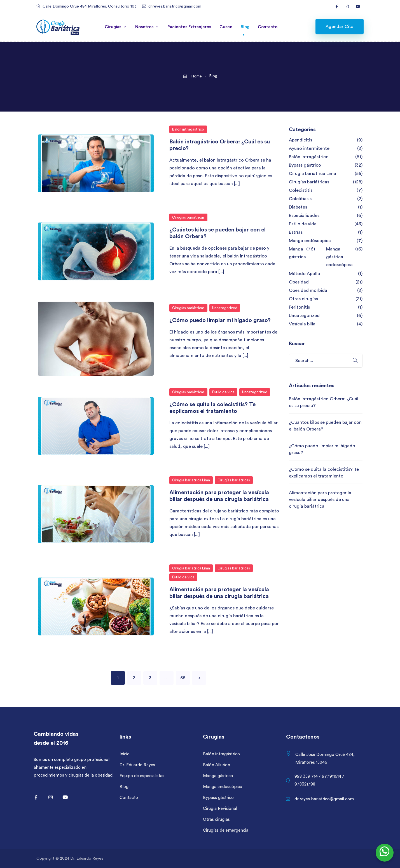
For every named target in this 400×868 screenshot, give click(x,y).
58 (183, 678)
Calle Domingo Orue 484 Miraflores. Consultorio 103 (90, 6)
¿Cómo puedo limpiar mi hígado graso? (220, 320)
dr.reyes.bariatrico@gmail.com (175, 6)
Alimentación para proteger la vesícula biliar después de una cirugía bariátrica (320, 500)
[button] (340, 27)
